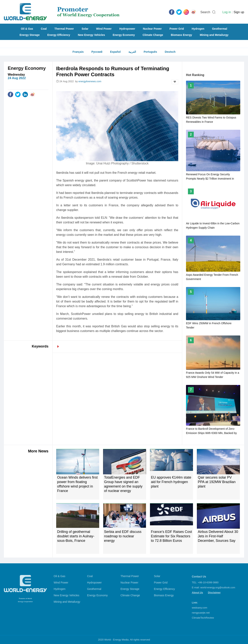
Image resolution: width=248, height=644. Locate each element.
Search (205, 12)
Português (150, 52)
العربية (132, 52)
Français (78, 52)
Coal (44, 29)
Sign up (239, 12)
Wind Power (104, 29)
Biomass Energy (182, 35)
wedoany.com (199, 608)
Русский (97, 52)
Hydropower (127, 29)
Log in (227, 12)
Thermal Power (64, 29)
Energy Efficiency (59, 35)
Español (115, 52)
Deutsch (170, 52)
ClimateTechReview (203, 618)
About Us (197, 593)
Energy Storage (30, 35)
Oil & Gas (27, 29)
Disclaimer (214, 593)
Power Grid (177, 29)
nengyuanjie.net (201, 613)
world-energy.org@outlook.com (218, 587)
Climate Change (153, 35)
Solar (85, 29)
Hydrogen (198, 29)
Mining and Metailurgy (214, 35)
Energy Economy (124, 35)
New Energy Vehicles (91, 35)
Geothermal (220, 29)
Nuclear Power (152, 29)
